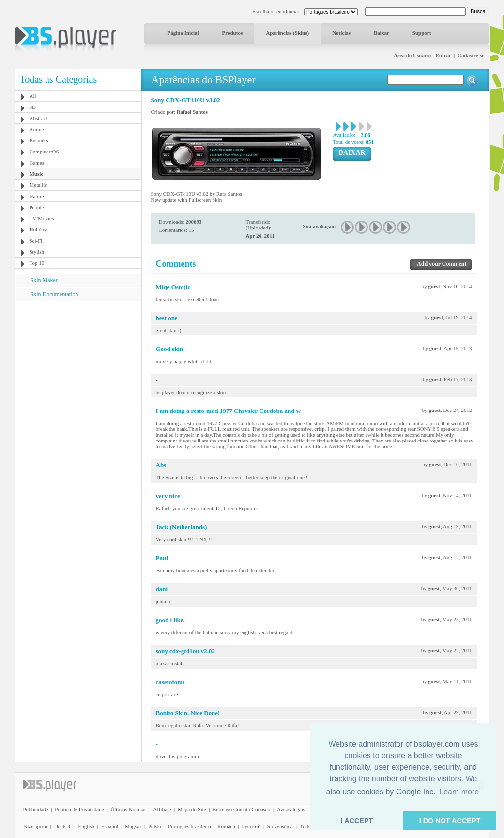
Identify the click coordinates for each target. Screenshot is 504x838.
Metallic (38, 185)
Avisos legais (291, 809)
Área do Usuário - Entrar (422, 55)
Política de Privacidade (79, 809)
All (33, 96)
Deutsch (63, 826)
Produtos (233, 33)
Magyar (133, 826)
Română (226, 826)
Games (37, 163)
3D (33, 107)
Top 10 (37, 263)
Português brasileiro (189, 826)
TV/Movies (42, 218)
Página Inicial (183, 33)
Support (422, 33)
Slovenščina (280, 826)
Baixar (382, 33)
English (86, 826)
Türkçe (307, 826)
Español (110, 826)
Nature (37, 196)
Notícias (341, 33)
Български (36, 826)
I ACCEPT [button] (357, 821)
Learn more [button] (459, 792)
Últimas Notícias (128, 809)
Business (39, 140)
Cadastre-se (471, 55)
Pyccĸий (251, 826)
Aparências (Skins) (287, 33)
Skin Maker (44, 280)
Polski (155, 826)
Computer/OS (44, 152)
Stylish (37, 252)
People (37, 207)
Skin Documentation (54, 294)
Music (37, 174)
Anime (37, 129)
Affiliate (162, 809)
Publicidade (36, 809)
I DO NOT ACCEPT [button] (450, 821)
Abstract (38, 118)
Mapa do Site (192, 809)
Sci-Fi (36, 241)
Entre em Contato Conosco (241, 809)
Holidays (39, 229)
